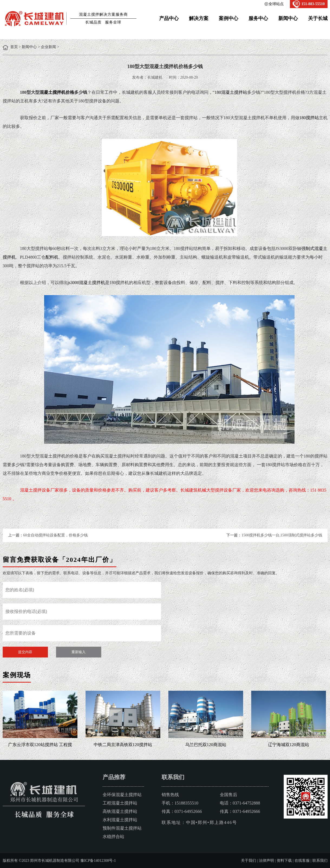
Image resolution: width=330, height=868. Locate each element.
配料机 (52, 257)
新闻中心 (288, 18)
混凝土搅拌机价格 (57, 92)
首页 (14, 47)
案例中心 (228, 18)
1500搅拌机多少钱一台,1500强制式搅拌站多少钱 (282, 535)
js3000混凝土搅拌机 (86, 283)
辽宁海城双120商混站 (289, 745)
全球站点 (276, 4)
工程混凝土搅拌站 (120, 803)
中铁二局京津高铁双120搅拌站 (123, 745)
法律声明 (266, 861)
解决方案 (199, 18)
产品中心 (169, 18)
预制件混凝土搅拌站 (122, 828)
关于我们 (249, 861)
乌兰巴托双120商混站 (206, 745)
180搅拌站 (309, 118)
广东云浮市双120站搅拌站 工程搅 (40, 745)
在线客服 (302, 861)
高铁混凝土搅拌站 (120, 811)
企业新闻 (48, 47)
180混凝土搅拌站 (231, 92)
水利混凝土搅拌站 (120, 820)
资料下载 (284, 861)
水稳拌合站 (113, 837)
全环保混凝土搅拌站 (122, 795)
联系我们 (320, 861)
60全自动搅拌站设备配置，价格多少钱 (55, 535)
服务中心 (258, 18)
